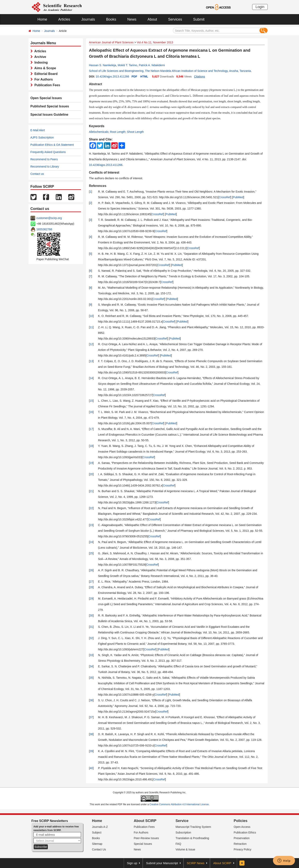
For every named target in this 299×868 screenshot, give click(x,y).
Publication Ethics (245, 832)
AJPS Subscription (42, 137)
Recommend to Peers (44, 159)
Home (42, 19)
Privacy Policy (243, 849)
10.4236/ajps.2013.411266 (112, 77)
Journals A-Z (100, 827)
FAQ (178, 844)
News (132, 19)
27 (91, 582)
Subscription (183, 832)
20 (91, 474)
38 (91, 734)
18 (91, 446)
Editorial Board (45, 74)
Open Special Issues (46, 98)
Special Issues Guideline (49, 115)
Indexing (40, 62)
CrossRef (225, 197)
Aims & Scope (44, 68)
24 (91, 542)
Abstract (96, 84)
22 (91, 508)
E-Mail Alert (38, 130)
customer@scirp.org (49, 218)
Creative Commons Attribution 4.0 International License (179, 804)
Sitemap (97, 844)
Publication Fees (46, 85)
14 (91, 378)
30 (91, 615)
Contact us (37, 174)
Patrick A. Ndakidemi (152, 65)
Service (182, 821)
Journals (88, 19)
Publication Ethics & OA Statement (52, 145)
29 (91, 599)
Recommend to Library (45, 167)
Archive (39, 57)
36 (91, 700)
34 (91, 666)
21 (91, 491)
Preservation (242, 838)
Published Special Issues (50, 106)
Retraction (240, 844)
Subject (97, 832)
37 (91, 717)
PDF (134, 77)
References (98, 186)
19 (91, 463)
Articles (64, 19)
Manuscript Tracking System (193, 827)
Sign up (132, 863)
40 (91, 768)
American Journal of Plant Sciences (111, 42)
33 (91, 655)
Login (260, 7)
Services (175, 19)
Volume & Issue (185, 849)
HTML (144, 77)
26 (91, 570)
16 (91, 412)
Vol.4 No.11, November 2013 (155, 42)
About (152, 19)
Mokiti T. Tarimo (127, 65)
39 (91, 751)
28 (91, 587)
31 (91, 627)
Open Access (242, 827)
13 (91, 361)
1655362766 (44, 229)
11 (91, 327)
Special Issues (143, 844)
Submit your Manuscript (162, 863)
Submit (199, 19)
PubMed (238, 197)
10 (91, 316)
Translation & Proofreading (192, 838)
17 (91, 429)
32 (91, 638)
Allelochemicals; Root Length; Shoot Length (116, 132)
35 (91, 678)
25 (91, 553)
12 (91, 344)
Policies (241, 821)
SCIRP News (196, 863)
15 (91, 401)
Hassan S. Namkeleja (103, 65)
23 (91, 525)
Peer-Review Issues (146, 838)
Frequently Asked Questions (48, 152)
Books (111, 19)
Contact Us (99, 849)
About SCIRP (145, 821)
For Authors (43, 79)
